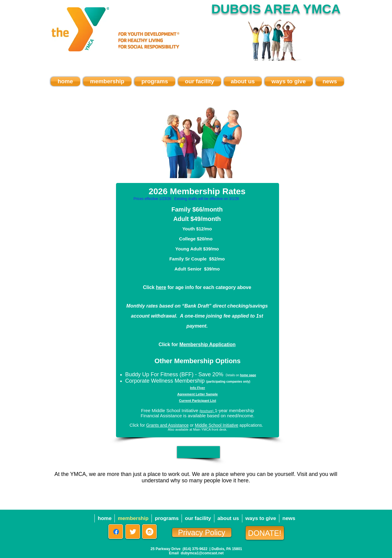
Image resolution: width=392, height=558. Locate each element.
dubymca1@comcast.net (202, 553)
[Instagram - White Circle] (150, 532)
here (161, 287)
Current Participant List (197, 401)
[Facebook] (116, 532)
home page (248, 375)
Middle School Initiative (217, 425)
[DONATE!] (265, 533)
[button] (198, 452)
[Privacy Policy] (202, 532)
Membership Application (208, 344)
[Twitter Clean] (133, 532)
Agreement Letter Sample (198, 394)
